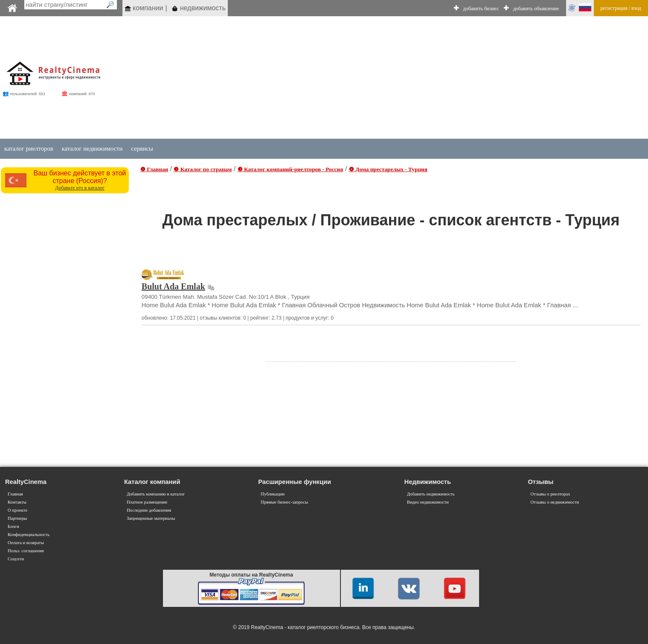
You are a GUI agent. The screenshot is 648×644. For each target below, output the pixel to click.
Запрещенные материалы (151, 518)
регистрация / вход (621, 8)
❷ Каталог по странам (203, 169)
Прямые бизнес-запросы (284, 502)
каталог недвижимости (92, 149)
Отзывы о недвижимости (555, 502)
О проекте (17, 510)
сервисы (142, 149)
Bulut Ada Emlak (173, 286)
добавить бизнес (481, 9)
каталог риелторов (29, 149)
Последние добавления (149, 510)
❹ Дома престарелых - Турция (388, 169)
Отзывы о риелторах (550, 494)
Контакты (17, 502)
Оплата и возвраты (26, 543)
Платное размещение (147, 502)
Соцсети (16, 559)
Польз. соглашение (26, 551)
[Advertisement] (392, 78)
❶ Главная (154, 169)
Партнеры (17, 518)
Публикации (273, 494)
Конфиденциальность (29, 535)
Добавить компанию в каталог (156, 494)
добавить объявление (536, 9)
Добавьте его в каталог (80, 188)
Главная (15, 494)
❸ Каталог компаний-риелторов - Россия (291, 169)
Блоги (13, 526)
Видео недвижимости (428, 502)
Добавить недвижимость (431, 494)
